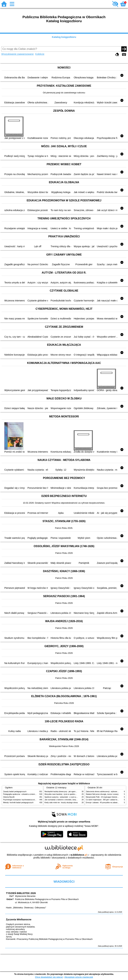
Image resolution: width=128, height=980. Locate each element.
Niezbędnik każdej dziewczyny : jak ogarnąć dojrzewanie (66, 792)
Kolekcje (40, 54)
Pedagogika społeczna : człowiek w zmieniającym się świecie (26, 794)
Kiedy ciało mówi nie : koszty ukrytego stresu (61, 803)
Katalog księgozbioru (64, 37)
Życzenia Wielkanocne (19, 919)
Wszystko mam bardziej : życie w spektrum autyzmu (64, 794)
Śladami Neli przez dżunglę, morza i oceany (102, 794)
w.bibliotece (79, 855)
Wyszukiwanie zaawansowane (17, 54)
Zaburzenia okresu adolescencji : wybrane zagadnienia (106, 792)
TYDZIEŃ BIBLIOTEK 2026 (21, 893)
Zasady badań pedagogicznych (15, 792)
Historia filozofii (9, 797)
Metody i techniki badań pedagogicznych (18, 803)
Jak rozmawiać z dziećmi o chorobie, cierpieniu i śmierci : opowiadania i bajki (73, 800)
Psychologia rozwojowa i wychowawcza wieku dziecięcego (25, 800)
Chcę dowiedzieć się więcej (49, 977)
